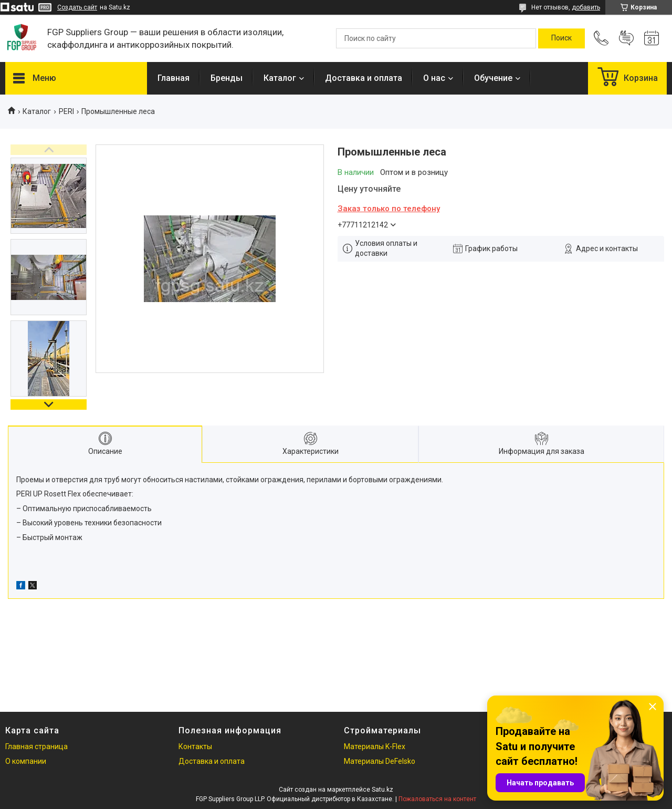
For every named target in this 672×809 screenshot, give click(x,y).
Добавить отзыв (626, 38)
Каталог (280, 78)
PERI (66, 111)
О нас (434, 78)
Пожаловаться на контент (437, 799)
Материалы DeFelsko (380, 761)
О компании (26, 761)
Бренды (227, 78)
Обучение (493, 78)
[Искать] (561, 38)
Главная (174, 78)
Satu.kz (382, 790)
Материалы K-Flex (375, 746)
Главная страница (36, 746)
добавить (586, 7)
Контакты (195, 746)
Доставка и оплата (364, 78)
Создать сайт (77, 7)
